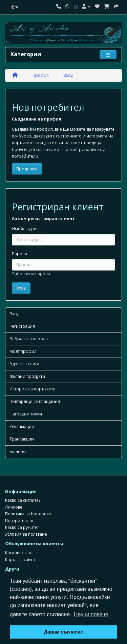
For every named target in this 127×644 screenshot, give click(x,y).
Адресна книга (24, 364)
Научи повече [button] (91, 614)
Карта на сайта (20, 560)
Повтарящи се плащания (35, 401)
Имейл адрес (25, 229)
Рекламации (22, 426)
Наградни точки (26, 414)
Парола (19, 254)
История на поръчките (33, 389)
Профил (41, 75)
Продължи (27, 169)
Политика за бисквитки (28, 514)
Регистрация (22, 326)
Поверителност (20, 521)
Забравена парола (31, 274)
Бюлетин (18, 452)
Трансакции (22, 439)
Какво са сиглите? (23, 500)
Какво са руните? (22, 527)
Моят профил (23, 351)
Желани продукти (27, 376)
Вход (68, 75)
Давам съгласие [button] (64, 632)
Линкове (14, 507)
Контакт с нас (18, 553)
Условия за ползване (26, 534)
